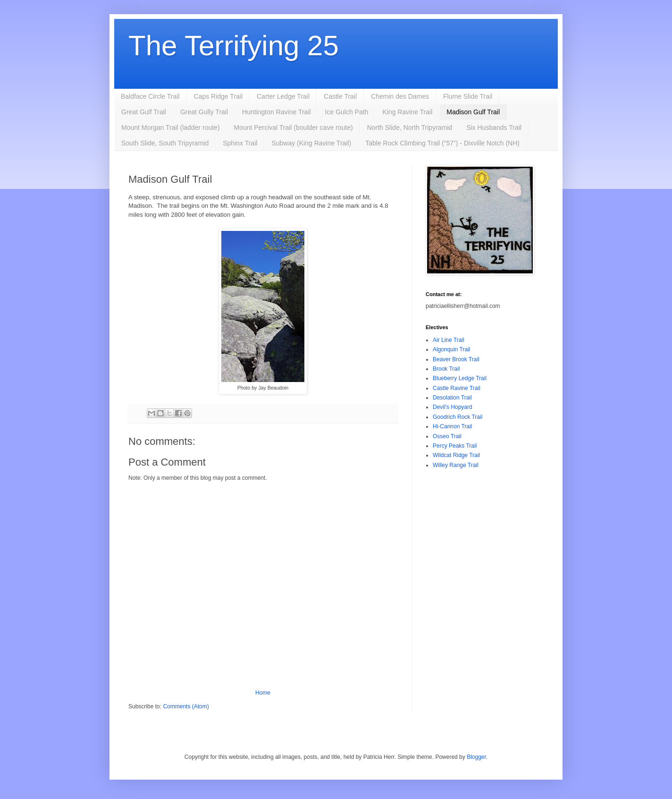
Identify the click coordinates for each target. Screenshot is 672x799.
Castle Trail (340, 96)
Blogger (476, 757)
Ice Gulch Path (347, 112)
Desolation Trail (452, 398)
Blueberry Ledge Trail (460, 378)
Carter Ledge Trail (283, 96)
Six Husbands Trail (494, 127)
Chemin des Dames (400, 96)
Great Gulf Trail (144, 112)
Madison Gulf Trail (473, 112)
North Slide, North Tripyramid (410, 127)
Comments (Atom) (186, 706)
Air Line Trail (449, 340)
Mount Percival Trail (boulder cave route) (294, 127)
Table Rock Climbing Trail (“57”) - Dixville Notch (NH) (442, 143)
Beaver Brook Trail (456, 359)
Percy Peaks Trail (455, 446)
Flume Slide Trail (468, 96)
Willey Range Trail (456, 465)
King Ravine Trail (407, 112)
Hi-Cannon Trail (452, 426)
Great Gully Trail (204, 112)
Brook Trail (446, 369)
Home (263, 693)
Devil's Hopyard (453, 407)
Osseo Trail (447, 436)
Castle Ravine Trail (457, 388)
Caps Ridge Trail (218, 96)
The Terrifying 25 (234, 46)
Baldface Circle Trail (150, 96)
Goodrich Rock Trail (458, 417)
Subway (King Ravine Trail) (311, 143)
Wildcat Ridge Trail (456, 455)
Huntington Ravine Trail (277, 112)
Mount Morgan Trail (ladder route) (171, 127)
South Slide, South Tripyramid (165, 143)
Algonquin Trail (451, 349)
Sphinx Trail (240, 143)
